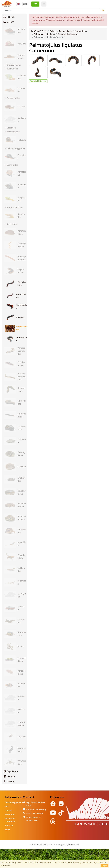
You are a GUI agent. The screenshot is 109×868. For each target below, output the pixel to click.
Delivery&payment (14, 802)
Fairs (7, 806)
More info (5, 865)
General (9, 781)
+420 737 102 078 (35, 813)
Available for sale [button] (38, 81)
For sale (9, 17)
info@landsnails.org (36, 809)
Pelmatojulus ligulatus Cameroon (56, 48)
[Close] (104, 17)
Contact (9, 810)
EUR (25, 4)
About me (10, 814)
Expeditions (10, 771)
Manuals (9, 776)
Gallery (8, 22)
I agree (104, 866)
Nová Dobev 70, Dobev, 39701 (34, 819)
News (7, 829)
